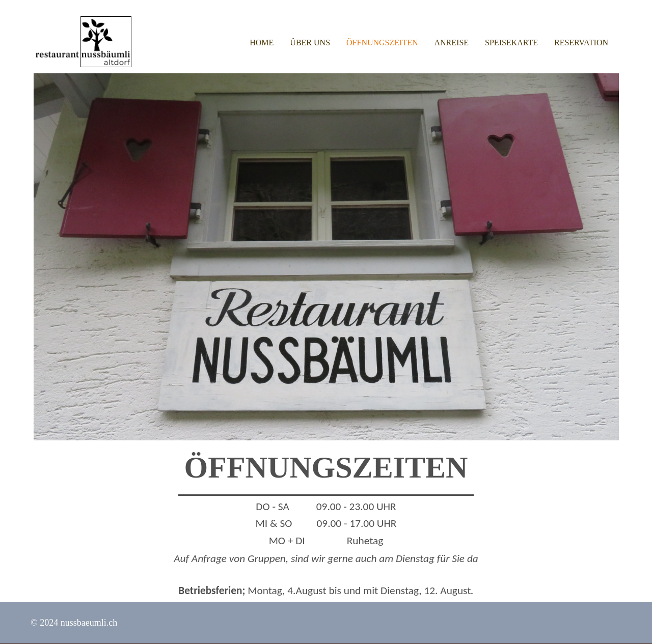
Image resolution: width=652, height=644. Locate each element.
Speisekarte (511, 43)
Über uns (310, 43)
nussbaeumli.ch (89, 623)
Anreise (452, 43)
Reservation (581, 43)
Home (262, 43)
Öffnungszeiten (382, 43)
